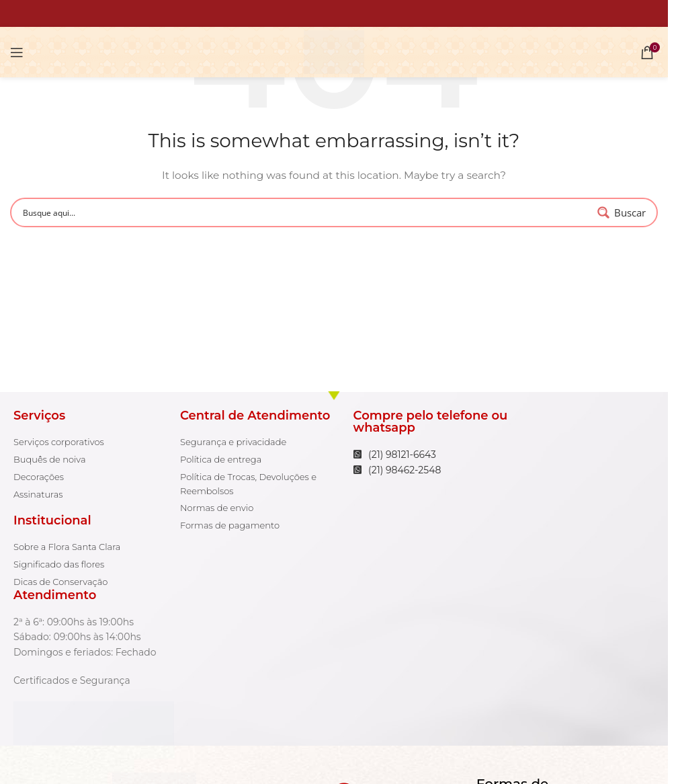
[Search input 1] (305, 212)
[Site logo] (334, 51)
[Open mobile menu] (17, 52)
